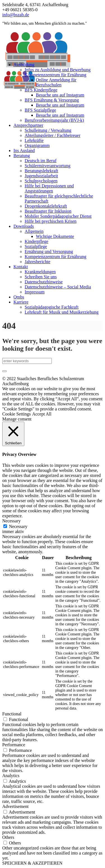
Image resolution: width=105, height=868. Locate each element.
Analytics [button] (11, 776)
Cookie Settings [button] (17, 414)
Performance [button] (14, 745)
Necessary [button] (11, 521)
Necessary (18, 526)
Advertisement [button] (15, 806)
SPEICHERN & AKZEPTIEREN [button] (32, 863)
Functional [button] (12, 714)
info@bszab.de (16, 15)
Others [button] (8, 837)
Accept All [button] (42, 414)
